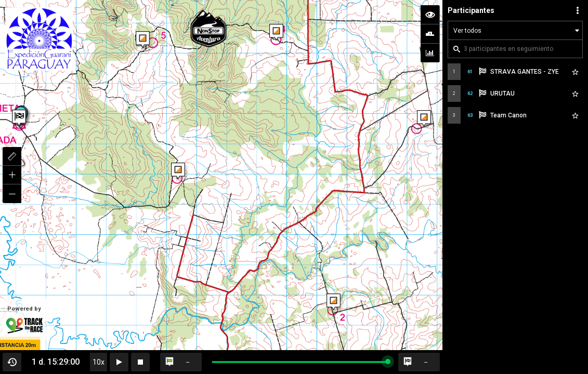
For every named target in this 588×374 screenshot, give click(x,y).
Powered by (24, 320)
